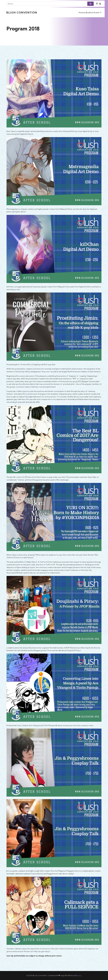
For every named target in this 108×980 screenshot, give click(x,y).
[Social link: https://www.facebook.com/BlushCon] (97, 4)
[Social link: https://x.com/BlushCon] (100, 4)
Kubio (79, 975)
